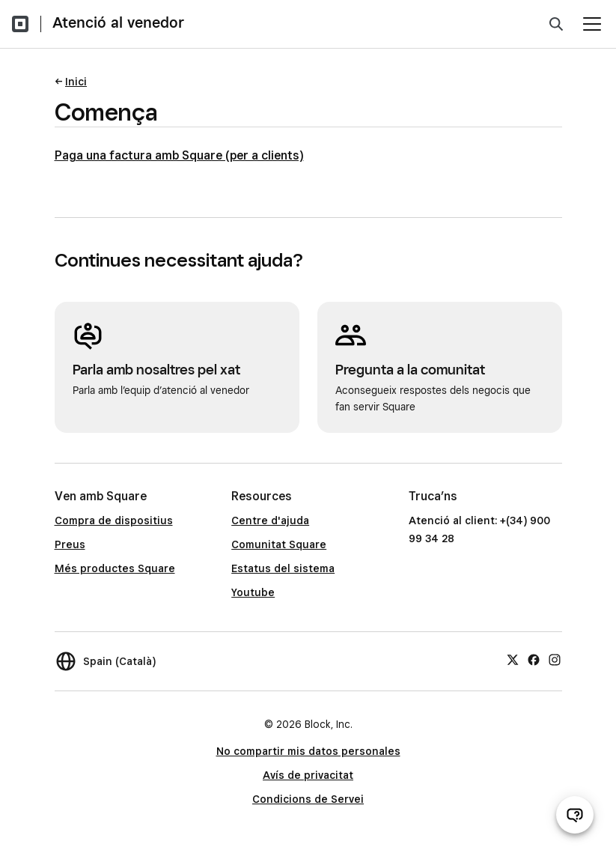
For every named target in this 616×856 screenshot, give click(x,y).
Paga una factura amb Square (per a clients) (179, 155)
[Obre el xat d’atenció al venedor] (575, 815)
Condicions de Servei (308, 799)
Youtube (253, 592)
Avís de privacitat (308, 775)
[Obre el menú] (592, 24)
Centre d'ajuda (270, 520)
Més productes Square (115, 568)
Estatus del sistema (283, 568)
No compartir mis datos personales (308, 751)
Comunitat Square (279, 544)
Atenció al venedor (118, 22)
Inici (76, 82)
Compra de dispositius (114, 520)
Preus (70, 544)
